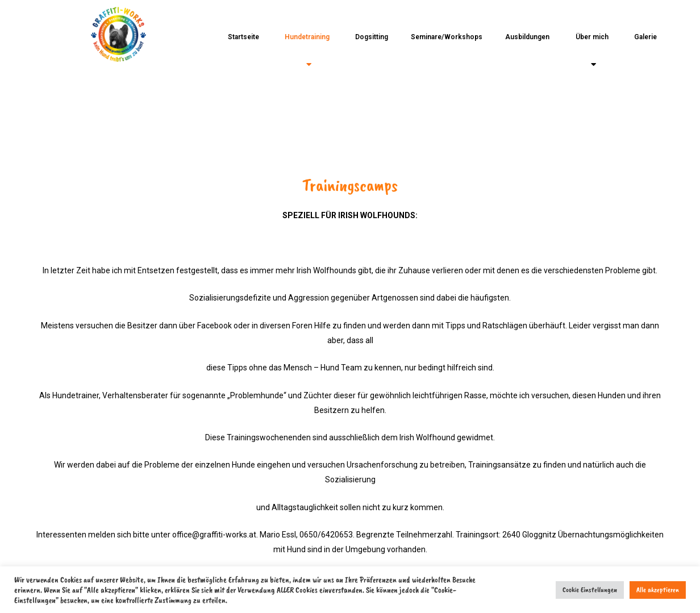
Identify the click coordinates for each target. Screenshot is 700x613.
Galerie (645, 37)
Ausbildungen (527, 37)
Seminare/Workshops (447, 37)
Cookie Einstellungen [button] (590, 590)
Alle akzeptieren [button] (658, 590)
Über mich (592, 51)
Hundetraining (307, 51)
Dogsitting (372, 37)
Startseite (243, 37)
